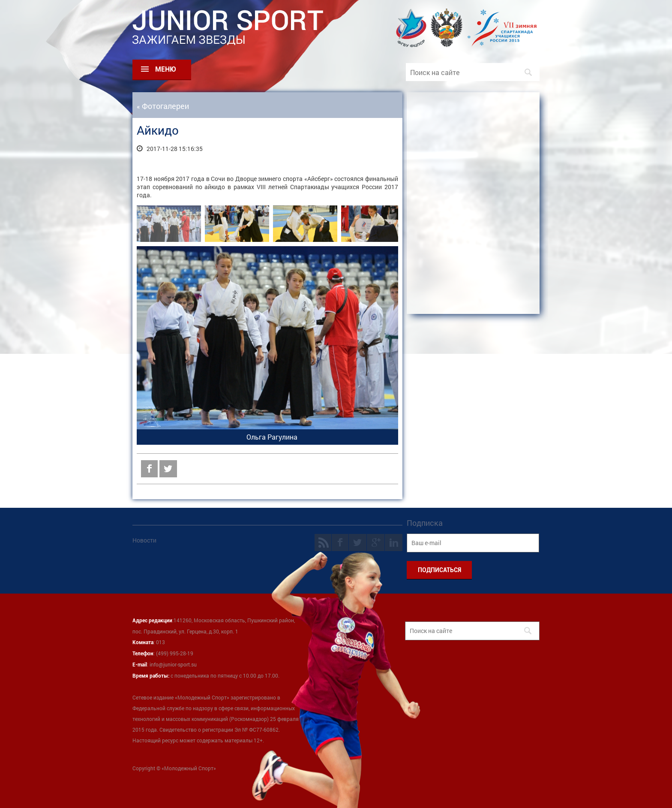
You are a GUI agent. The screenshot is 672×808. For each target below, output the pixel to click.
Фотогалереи (165, 106)
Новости (144, 540)
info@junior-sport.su (173, 664)
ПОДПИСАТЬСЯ (439, 570)
